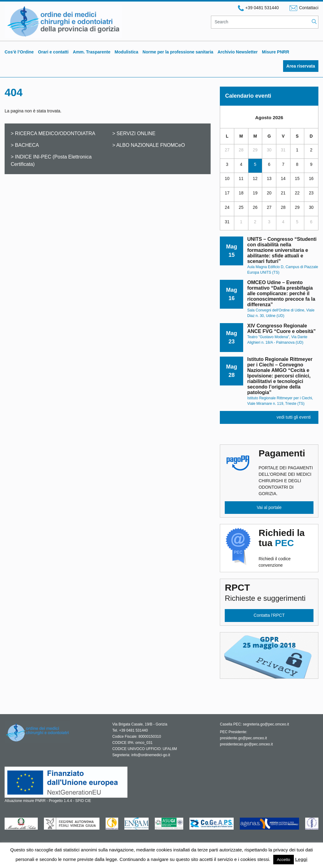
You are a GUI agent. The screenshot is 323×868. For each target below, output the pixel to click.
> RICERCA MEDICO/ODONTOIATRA (53, 133)
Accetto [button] (284, 860)
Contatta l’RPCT (269, 615)
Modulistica (126, 52)
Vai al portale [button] (269, 507)
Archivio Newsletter (237, 52)
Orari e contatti (53, 52)
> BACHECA (25, 145)
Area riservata (301, 66)
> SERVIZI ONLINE (134, 133)
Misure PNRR (276, 52)
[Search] (261, 22)
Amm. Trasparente (91, 52)
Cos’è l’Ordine (19, 52)
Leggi (301, 859)
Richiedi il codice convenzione (286, 548)
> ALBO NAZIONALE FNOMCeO (149, 145)
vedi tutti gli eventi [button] (294, 417)
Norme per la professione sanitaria (178, 52)
